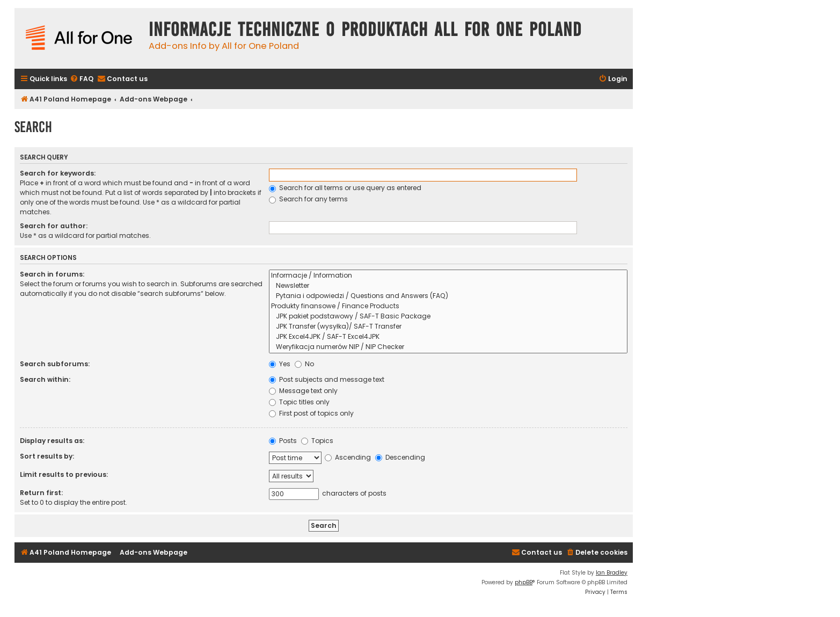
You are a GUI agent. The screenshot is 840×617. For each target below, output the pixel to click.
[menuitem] (82, 79)
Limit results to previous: (64, 474)
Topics (317, 441)
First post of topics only (311, 413)
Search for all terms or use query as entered (345, 188)
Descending (400, 457)
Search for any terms (308, 199)
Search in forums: (52, 274)
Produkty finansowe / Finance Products (448, 306)
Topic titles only (299, 402)
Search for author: (54, 226)
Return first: (41, 493)
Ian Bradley (612, 573)
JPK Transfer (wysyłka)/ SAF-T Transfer (448, 327)
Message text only (303, 391)
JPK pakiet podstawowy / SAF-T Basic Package (448, 317)
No (304, 364)
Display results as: (52, 441)
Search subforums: (55, 364)
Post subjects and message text (327, 379)
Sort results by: (47, 456)
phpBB (524, 582)
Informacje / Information (448, 276)
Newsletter (448, 286)
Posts (283, 441)
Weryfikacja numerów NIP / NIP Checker (448, 347)
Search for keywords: (58, 173)
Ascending (348, 457)
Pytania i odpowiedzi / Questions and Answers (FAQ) (448, 296)
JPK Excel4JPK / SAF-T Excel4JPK (448, 337)
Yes (280, 364)
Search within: (45, 379)
